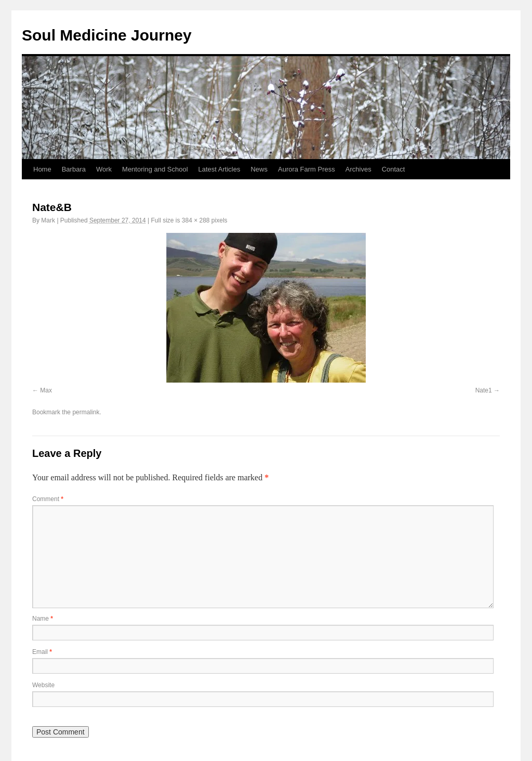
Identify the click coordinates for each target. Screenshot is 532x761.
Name (43, 619)
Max (46, 390)
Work (104, 169)
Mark (48, 220)
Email (42, 652)
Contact (394, 169)
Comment (48, 499)
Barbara (74, 169)
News (259, 169)
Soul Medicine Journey (107, 35)
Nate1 (484, 390)
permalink (86, 412)
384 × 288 (196, 220)
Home (42, 169)
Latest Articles (220, 169)
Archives (358, 169)
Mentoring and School (155, 169)
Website (43, 685)
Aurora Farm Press (307, 169)
